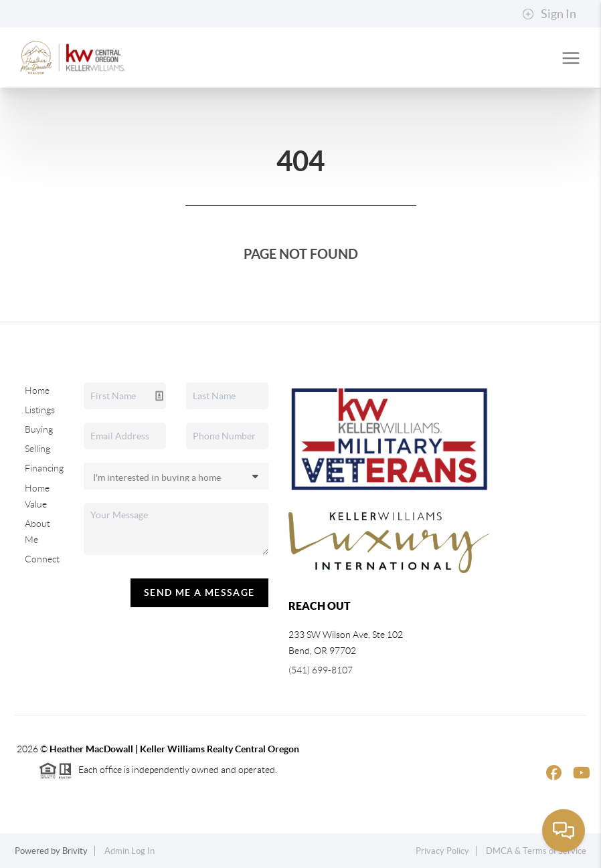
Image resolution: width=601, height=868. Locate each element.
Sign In (549, 14)
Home (37, 391)
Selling (37, 449)
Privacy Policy (442, 851)
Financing (44, 468)
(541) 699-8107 (321, 670)
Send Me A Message (199, 592)
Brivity (75, 851)
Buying (39, 429)
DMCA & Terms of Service (536, 851)
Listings (40, 410)
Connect (42, 559)
